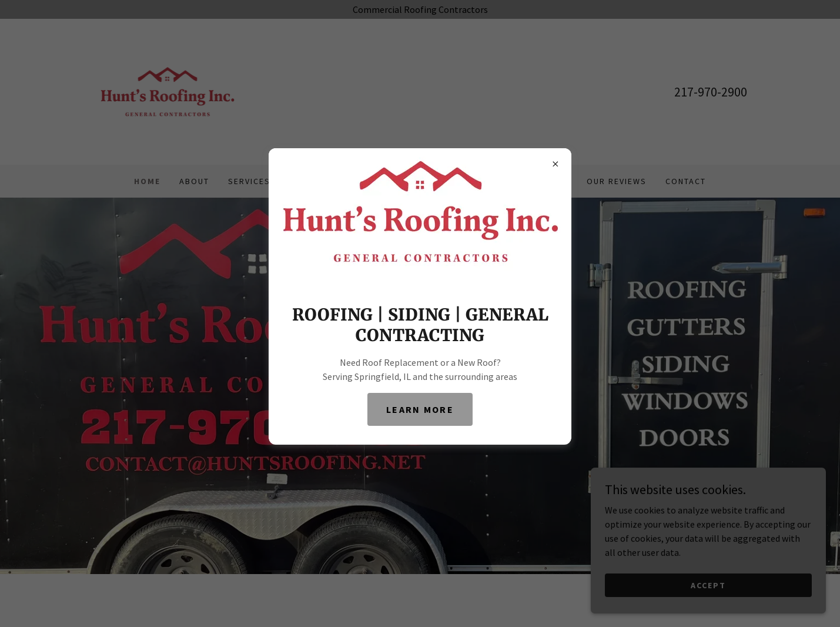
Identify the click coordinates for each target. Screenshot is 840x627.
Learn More (420, 409)
